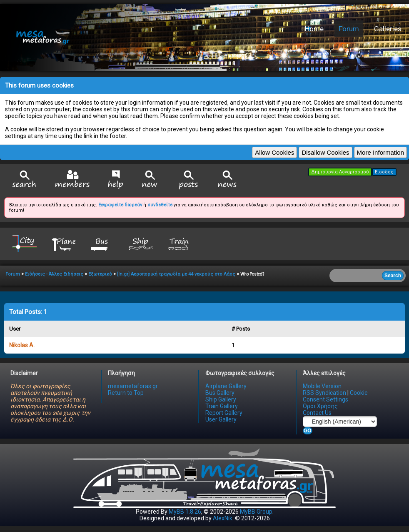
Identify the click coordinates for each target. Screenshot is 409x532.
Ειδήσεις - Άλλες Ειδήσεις (54, 274)
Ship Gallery (221, 399)
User (15, 329)
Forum (349, 29)
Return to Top (126, 393)
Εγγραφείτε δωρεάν (120, 205)
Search (25, 180)
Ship (141, 243)
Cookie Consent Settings (335, 396)
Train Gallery (222, 406)
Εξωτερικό (100, 274)
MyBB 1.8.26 (185, 512)
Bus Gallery (220, 393)
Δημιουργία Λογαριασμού (340, 172)
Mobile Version (322, 386)
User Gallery (221, 419)
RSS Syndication (324, 393)
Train (180, 243)
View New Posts (150, 180)
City (25, 243)
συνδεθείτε (160, 205)
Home (314, 29)
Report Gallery (224, 413)
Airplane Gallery (226, 386)
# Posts (241, 329)
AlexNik (223, 518)
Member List (72, 179)
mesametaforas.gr (133, 386)
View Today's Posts (189, 180)
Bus (102, 243)
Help (116, 180)
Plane (63, 243)
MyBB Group (256, 512)
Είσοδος (384, 172)
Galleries (388, 29)
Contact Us (317, 413)
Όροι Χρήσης (320, 406)
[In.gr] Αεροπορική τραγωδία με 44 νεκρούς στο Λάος (176, 274)
